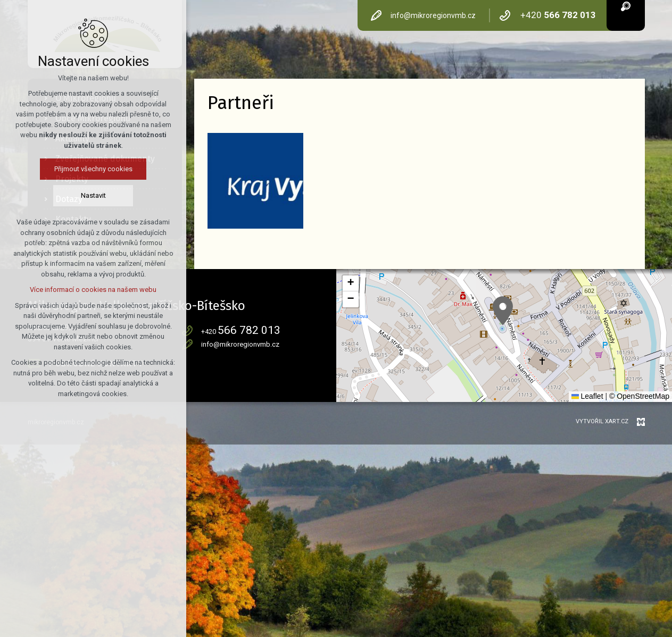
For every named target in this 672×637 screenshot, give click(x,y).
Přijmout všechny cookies (93, 169)
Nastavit (93, 195)
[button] (503, 311)
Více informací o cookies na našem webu (93, 290)
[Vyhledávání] (626, 6)
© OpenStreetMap (639, 396)
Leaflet (587, 396)
